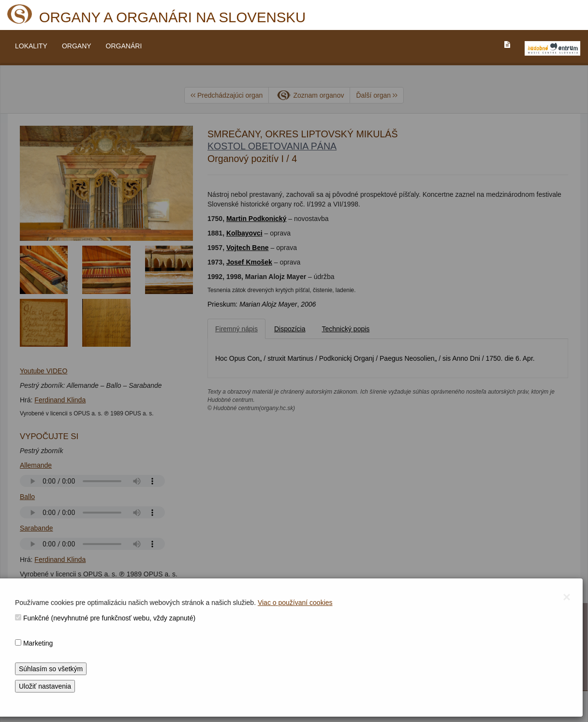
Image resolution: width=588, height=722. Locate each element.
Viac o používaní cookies (295, 603)
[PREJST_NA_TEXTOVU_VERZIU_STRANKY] (507, 44)
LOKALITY (31, 46)
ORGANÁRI (124, 46)
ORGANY (77, 46)
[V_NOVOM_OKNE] (552, 48)
